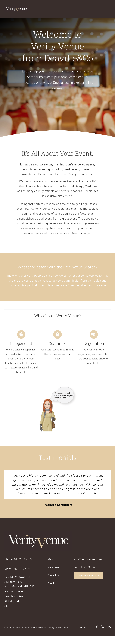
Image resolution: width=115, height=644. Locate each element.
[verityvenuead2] (58, 390)
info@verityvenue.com (88, 559)
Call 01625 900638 (86, 567)
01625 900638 (24, 559)
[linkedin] (109, 627)
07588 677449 (21, 569)
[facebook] (97, 627)
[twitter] (103, 627)
